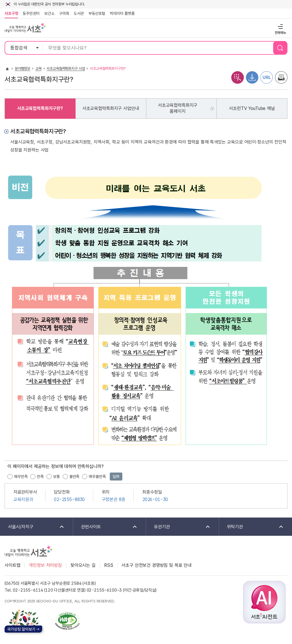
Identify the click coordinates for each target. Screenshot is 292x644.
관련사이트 (105, 527)
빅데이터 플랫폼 (122, 13)
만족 (40, 477)
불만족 (74, 477)
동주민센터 (30, 13)
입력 (116, 477)
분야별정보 (23, 69)
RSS (109, 565)
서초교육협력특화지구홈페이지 (178, 108)
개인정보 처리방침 (45, 565)
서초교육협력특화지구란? (40, 108)
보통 (56, 477)
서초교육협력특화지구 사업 (66, 69)
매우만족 (21, 477)
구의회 (64, 13)
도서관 (79, 13)
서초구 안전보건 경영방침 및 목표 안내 (157, 565)
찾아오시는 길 (83, 565)
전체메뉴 (280, 26)
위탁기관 (252, 527)
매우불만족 (97, 477)
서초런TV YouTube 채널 (252, 108)
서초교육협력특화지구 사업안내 (111, 108)
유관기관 (178, 527)
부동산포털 (97, 13)
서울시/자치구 (32, 527)
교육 (38, 69)
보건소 (49, 13)
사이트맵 (12, 565)
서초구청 (11, 13)
